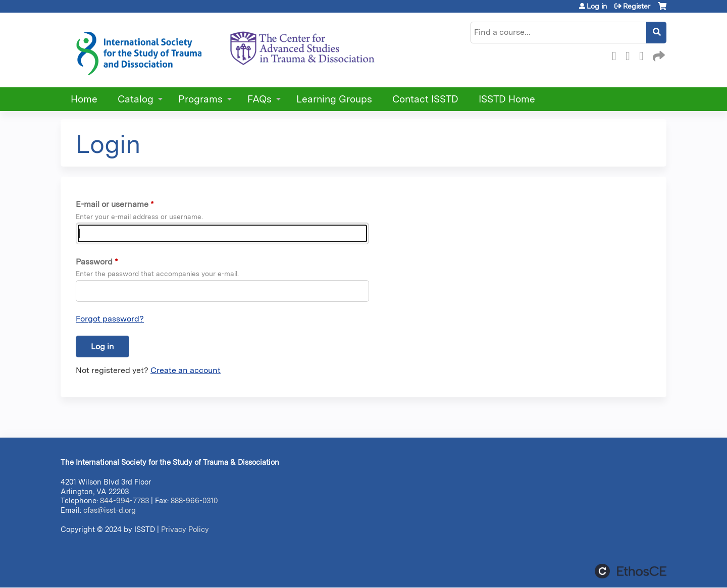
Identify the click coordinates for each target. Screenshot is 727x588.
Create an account (186, 370)
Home (84, 99)
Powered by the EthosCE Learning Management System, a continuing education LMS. (631, 571)
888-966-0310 (194, 500)
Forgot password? (110, 319)
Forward (658, 55)
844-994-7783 (124, 500)
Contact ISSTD (425, 99)
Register (637, 6)
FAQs (259, 99)
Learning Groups (334, 99)
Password (94, 262)
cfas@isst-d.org (110, 510)
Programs (200, 99)
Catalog (136, 99)
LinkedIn (644, 55)
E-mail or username (112, 204)
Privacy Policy (185, 529)
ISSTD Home (507, 99)
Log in (597, 6)
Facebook (617, 55)
